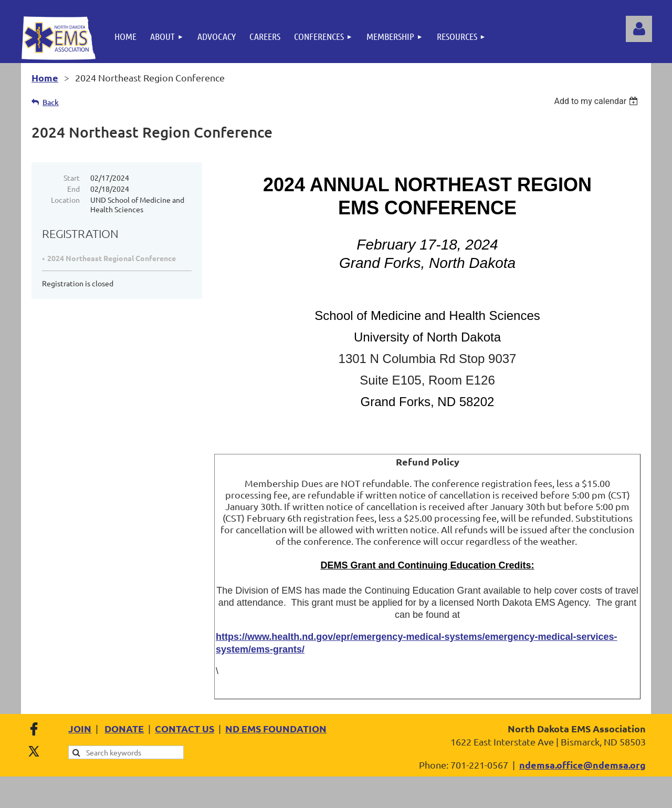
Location (65, 200)
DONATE (124, 728)
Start (72, 178)
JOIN (80, 728)
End (73, 189)
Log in (639, 29)
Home (45, 77)
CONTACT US (185, 728)
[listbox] (597, 101)
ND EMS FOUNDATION (276, 728)
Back (51, 102)
